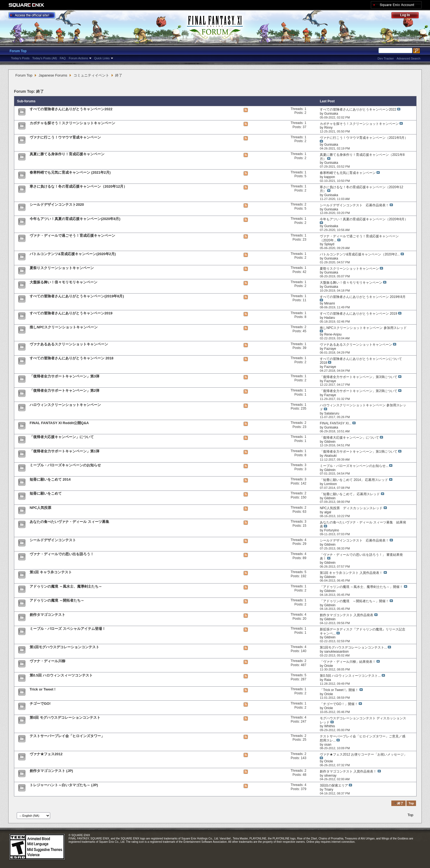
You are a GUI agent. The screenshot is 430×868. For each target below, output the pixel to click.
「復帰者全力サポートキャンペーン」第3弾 (64, 376)
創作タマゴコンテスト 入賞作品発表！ (348, 771)
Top (411, 803)
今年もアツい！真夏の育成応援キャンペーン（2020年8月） (364, 219)
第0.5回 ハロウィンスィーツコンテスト (61, 675)
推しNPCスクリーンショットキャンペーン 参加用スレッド (363, 328)
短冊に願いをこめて (46, 493)
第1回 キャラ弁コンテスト (51, 572)
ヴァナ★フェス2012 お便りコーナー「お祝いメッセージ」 (363, 754)
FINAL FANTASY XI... (336, 423)
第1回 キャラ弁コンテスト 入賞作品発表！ (351, 573)
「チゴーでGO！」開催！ (339, 704)
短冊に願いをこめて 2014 (50, 479)
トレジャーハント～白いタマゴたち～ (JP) (64, 785)
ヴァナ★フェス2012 (46, 754)
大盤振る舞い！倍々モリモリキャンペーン (63, 282)
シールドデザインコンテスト (53, 540)
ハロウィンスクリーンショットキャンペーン (65, 405)
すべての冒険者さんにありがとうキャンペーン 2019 (358, 314)
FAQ (63, 58)
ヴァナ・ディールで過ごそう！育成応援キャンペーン (72, 236)
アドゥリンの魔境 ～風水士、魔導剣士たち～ (66, 586)
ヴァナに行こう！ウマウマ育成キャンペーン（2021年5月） (364, 138)
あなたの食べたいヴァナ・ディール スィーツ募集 (69, 522)
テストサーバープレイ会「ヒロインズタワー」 (67, 736)
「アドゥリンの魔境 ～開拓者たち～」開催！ (354, 601)
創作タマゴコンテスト (47, 615)
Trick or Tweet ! (43, 689)
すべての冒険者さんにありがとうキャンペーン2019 (71, 313)
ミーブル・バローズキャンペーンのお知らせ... (354, 466)
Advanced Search (408, 58)
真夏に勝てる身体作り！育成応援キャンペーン (67, 154)
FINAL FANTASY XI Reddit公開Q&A (59, 423)
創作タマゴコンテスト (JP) (51, 771)
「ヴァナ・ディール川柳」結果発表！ (348, 662)
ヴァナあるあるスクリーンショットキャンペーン (69, 344)
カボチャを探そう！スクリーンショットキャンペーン (72, 123)
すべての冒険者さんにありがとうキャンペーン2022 (71, 109)
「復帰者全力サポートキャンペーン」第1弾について (359, 452)
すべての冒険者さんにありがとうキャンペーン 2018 (72, 358)
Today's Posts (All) (45, 58)
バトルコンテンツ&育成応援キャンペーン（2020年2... (360, 254)
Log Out (408, 16)
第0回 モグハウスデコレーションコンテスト (65, 718)
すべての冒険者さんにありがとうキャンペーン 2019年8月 (363, 297)
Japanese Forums (53, 75)
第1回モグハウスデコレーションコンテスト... (353, 647)
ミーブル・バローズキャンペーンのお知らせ (65, 465)
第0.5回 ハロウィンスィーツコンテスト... (350, 676)
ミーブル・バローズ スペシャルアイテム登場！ (68, 629)
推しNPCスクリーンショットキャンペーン (64, 327)
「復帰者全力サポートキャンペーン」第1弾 (64, 451)
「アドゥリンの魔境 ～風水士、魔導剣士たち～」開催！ (361, 587)
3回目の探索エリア (334, 785)
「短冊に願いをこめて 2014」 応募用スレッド (354, 480)
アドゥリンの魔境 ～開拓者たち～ (57, 600)
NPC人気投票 (40, 508)
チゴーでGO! (40, 704)
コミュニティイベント (91, 75)
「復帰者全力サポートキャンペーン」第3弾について (359, 377)
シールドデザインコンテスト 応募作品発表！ (354, 205)
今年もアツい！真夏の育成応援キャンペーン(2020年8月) (75, 219)
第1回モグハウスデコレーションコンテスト (64, 647)
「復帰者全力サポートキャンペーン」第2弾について (359, 391)
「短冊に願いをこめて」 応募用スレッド (350, 494)
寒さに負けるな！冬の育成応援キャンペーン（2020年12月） (78, 186)
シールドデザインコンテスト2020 (57, 205)
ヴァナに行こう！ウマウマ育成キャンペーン (65, 137)
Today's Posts (20, 58)
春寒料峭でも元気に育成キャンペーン (348, 173)
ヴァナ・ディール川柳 (47, 661)
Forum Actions (78, 58)
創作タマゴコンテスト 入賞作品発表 (346, 615)
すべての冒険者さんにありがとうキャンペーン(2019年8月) (77, 296)
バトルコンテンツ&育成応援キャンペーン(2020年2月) (73, 254)
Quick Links (102, 58)
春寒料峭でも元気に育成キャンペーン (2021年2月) (70, 172)
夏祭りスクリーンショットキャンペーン (62, 268)
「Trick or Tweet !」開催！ (339, 690)
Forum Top (18, 51)
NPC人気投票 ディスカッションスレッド (351, 508)
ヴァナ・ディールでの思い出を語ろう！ (62, 554)
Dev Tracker (386, 58)
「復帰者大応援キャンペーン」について (62, 437)
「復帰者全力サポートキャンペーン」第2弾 (64, 391)
